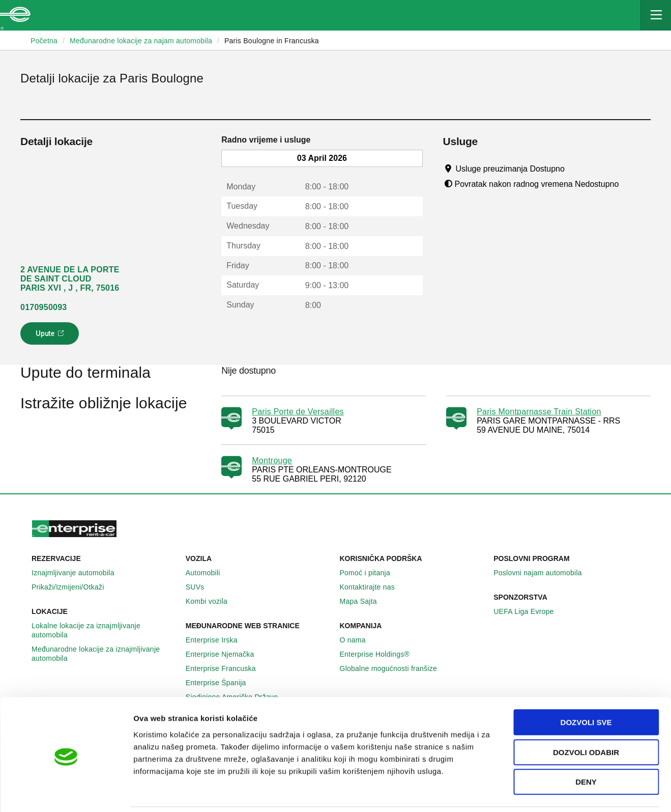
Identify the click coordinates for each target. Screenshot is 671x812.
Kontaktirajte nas (373, 587)
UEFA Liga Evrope (529, 611)
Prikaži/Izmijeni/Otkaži (74, 587)
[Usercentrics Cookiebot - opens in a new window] (66, 792)
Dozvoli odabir (586, 718)
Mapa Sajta (364, 601)
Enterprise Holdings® (381, 654)
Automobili (209, 573)
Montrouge (272, 460)
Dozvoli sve (586, 688)
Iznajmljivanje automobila (79, 573)
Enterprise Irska (217, 640)
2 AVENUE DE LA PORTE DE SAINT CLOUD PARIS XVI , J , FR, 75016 (70, 279)
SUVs (201, 587)
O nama (358, 640)
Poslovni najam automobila (543, 573)
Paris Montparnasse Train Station (539, 412)
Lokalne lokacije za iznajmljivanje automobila (105, 630)
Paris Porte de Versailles (298, 412)
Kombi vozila (212, 601)
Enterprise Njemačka (226, 654)
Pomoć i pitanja (371, 573)
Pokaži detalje (524, 792)
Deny (586, 747)
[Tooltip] (574, 169)
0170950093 (43, 307)
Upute (51, 337)
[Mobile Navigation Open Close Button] (656, 15)
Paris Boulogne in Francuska (272, 41)
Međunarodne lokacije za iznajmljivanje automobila (105, 654)
